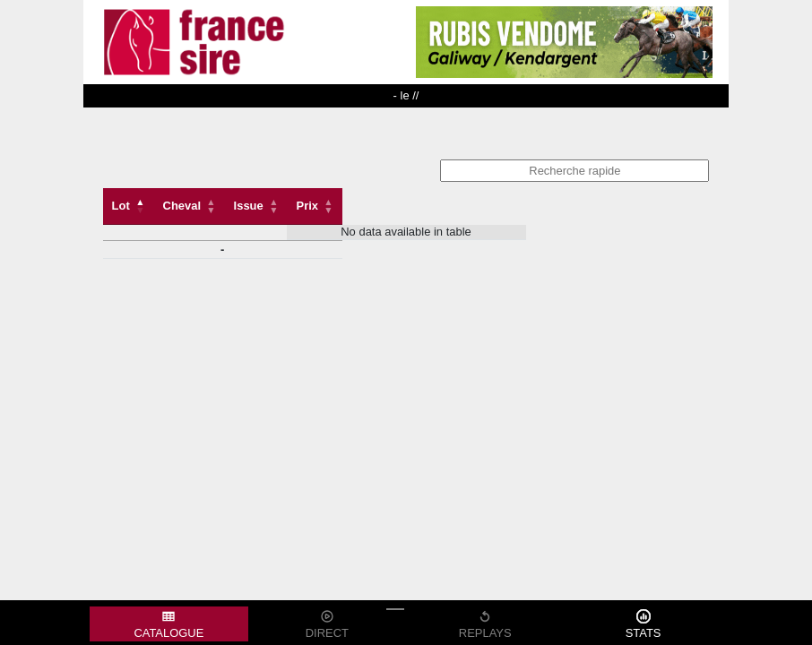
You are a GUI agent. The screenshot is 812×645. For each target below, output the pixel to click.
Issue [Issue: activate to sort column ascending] (249, 206)
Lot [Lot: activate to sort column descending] (121, 206)
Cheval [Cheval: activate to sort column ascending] (182, 206)
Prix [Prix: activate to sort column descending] (307, 206)
